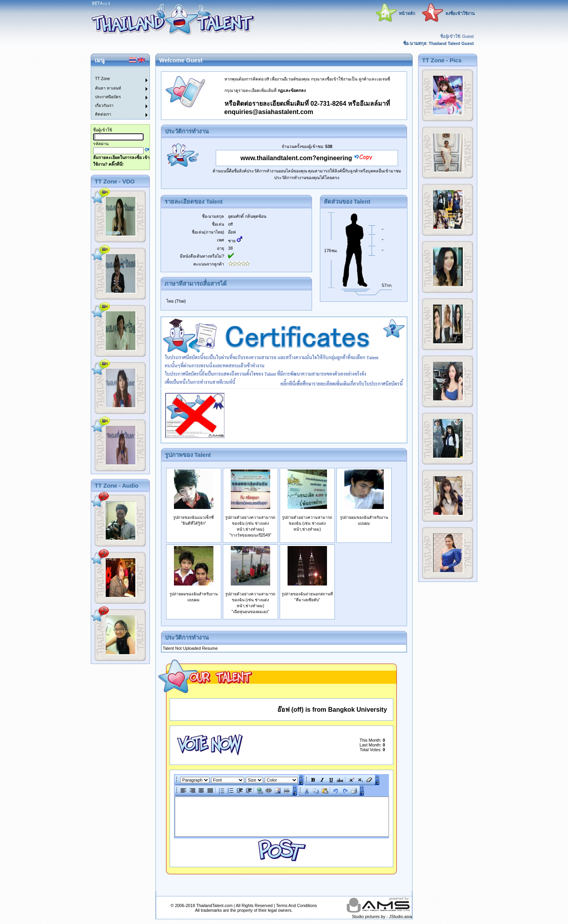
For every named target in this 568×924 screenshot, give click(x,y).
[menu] (116, 93)
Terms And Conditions (297, 905)
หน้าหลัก (407, 13)
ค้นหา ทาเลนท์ (108, 88)
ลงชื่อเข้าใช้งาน (460, 13)
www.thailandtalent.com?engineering (296, 158)
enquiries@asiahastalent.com (269, 112)
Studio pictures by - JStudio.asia (382, 917)
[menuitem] (116, 71)
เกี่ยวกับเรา (104, 106)
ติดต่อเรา (103, 114)
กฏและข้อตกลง (292, 90)
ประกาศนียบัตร (108, 97)
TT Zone (103, 79)
